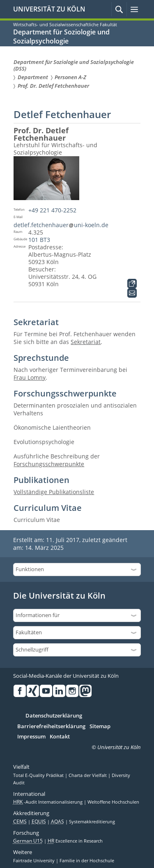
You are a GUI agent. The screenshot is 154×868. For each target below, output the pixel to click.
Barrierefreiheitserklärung (51, 727)
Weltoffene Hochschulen (113, 802)
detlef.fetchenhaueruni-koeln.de (61, 225)
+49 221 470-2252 (52, 210)
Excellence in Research (75, 841)
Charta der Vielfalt (88, 775)
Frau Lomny (30, 377)
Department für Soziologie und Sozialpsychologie (61, 36)
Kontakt (60, 737)
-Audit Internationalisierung (48, 802)
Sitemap (100, 727)
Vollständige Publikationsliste (54, 492)
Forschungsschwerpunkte (49, 464)
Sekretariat (86, 342)
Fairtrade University (34, 861)
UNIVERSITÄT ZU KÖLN (49, 9)
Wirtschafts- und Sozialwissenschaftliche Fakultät (65, 24)
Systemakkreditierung (92, 822)
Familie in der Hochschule (87, 861)
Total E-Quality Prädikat (39, 775)
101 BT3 (39, 240)
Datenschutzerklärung (54, 716)
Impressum (31, 737)
